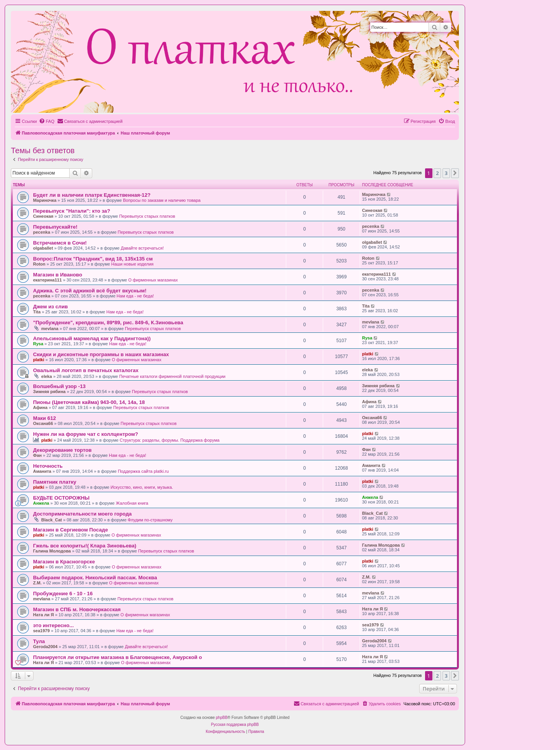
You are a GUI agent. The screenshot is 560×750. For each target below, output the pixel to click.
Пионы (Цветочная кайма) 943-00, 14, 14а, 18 (89, 402)
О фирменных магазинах (153, 280)
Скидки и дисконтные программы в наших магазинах (101, 354)
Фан (37, 455)
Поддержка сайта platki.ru (143, 471)
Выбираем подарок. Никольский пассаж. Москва (95, 578)
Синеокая (43, 216)
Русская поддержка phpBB (235, 725)
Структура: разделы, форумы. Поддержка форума (170, 440)
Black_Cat (52, 520)
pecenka (42, 232)
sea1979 (41, 631)
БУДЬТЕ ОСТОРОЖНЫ (61, 498)
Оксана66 (43, 423)
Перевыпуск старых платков (147, 216)
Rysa (38, 344)
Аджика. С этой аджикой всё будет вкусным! (90, 291)
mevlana (50, 329)
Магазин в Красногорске (64, 562)
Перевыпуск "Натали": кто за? (72, 211)
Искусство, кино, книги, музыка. (142, 487)
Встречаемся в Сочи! (60, 243)
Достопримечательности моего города (82, 514)
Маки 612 (45, 418)
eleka (47, 376)
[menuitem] (47, 121)
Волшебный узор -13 (59, 386)
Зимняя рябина (49, 392)
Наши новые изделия (132, 264)
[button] (455, 173)
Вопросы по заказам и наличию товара (162, 200)
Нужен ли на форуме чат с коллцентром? (86, 434)
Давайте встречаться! (142, 248)
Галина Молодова (52, 551)
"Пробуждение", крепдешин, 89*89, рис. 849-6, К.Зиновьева (108, 323)
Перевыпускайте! (55, 227)
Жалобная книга (132, 503)
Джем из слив (50, 307)
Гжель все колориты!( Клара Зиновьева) (85, 546)
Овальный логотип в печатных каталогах (86, 370)
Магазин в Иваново (58, 275)
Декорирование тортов (62, 450)
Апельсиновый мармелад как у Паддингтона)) (92, 338)
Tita (37, 312)
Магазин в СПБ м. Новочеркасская (77, 609)
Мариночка (45, 200)
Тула (39, 641)
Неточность (48, 466)
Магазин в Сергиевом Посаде (71, 530)
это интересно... (53, 625)
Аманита (42, 471)
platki (39, 360)
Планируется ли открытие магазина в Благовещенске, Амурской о (117, 657)
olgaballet (43, 248)
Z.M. (37, 583)
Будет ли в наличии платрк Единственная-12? (92, 195)
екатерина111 (47, 280)
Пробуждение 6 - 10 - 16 (63, 594)
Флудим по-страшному (150, 520)
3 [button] (446, 173)
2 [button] (437, 173)
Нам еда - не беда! (135, 296)
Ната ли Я (43, 615)
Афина (40, 407)
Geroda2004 (45, 647)
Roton (39, 264)
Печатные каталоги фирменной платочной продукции (172, 376)
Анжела (41, 503)
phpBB (222, 718)
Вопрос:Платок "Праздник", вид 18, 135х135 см (93, 259)
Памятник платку (55, 482)
